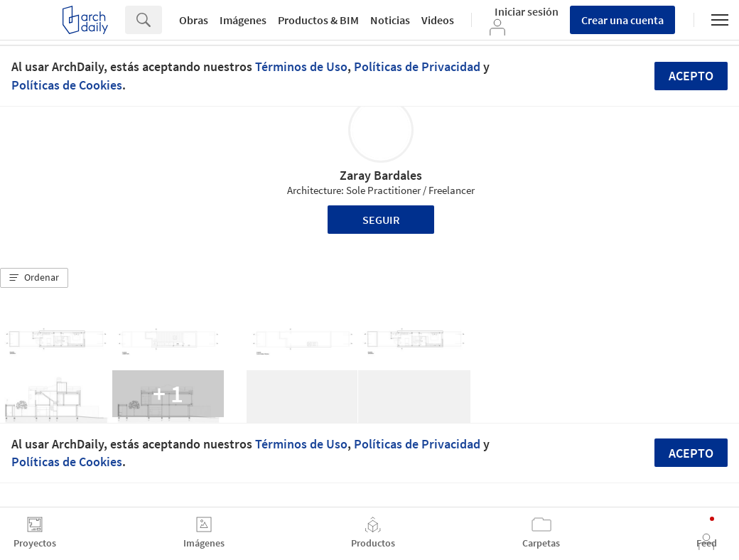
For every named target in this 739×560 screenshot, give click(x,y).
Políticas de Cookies (67, 85)
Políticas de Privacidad (417, 66)
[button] (34, 278)
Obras (194, 20)
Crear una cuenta (622, 20)
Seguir (381, 220)
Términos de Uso (301, 66)
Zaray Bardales (381, 175)
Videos (438, 20)
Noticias (390, 20)
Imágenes (243, 20)
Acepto (691, 76)
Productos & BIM (318, 20)
